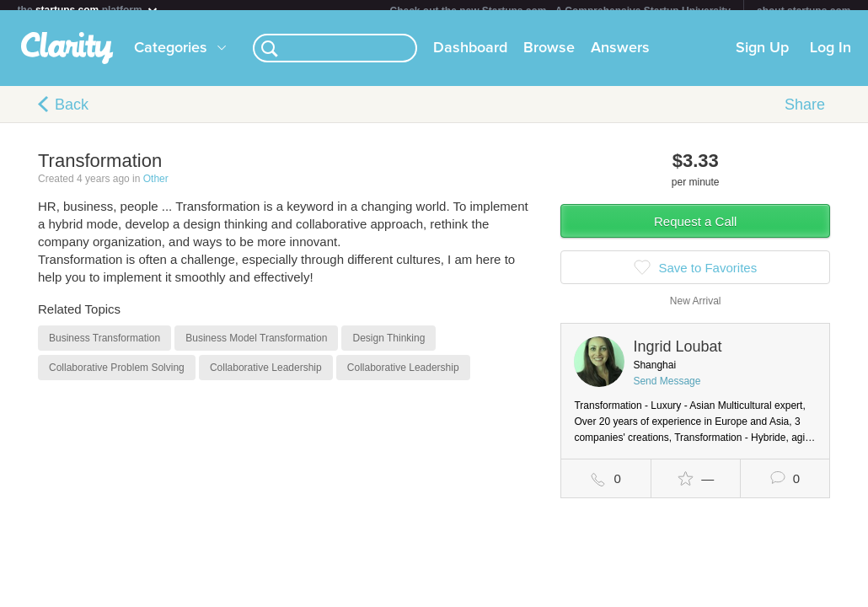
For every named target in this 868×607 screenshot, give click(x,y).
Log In (830, 58)
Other (156, 189)
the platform (88, 10)
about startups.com (804, 11)
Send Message (667, 391)
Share (805, 115)
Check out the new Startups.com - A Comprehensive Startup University (561, 11)
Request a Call (695, 231)
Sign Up (762, 58)
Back (72, 115)
